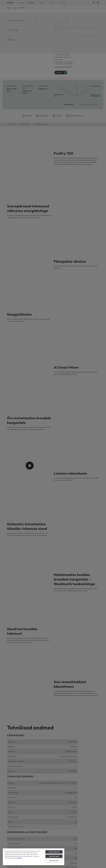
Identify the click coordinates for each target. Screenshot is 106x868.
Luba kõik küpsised (54, 852)
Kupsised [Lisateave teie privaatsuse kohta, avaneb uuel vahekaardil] (19, 858)
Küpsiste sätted (54, 861)
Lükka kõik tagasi (54, 856)
